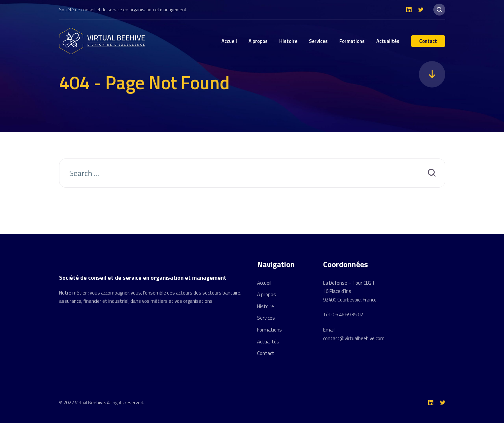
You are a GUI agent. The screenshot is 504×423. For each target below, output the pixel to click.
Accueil (229, 41)
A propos (258, 41)
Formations (352, 41)
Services (318, 41)
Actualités (388, 41)
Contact (428, 41)
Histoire (288, 41)
